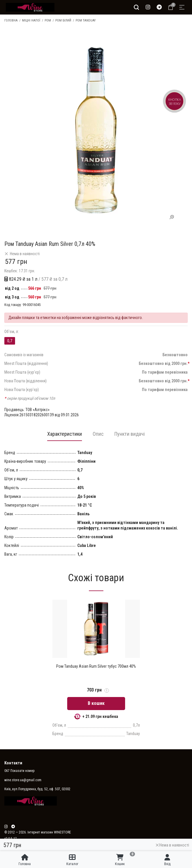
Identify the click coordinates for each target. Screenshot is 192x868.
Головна (11, 20)
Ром (48, 20)
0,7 (10, 341)
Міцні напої (31, 20)
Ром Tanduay (86, 20)
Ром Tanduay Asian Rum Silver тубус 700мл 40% (96, 667)
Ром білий (63, 20)
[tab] (64, 436)
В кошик (96, 704)
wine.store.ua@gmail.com (23, 780)
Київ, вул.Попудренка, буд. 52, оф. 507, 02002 (37, 789)
